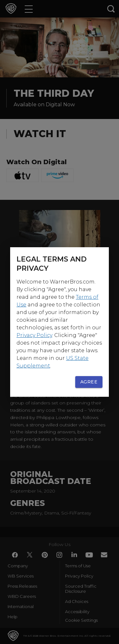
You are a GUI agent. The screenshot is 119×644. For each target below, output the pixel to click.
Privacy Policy (34, 335)
